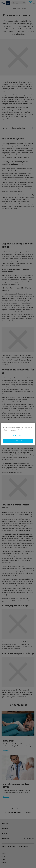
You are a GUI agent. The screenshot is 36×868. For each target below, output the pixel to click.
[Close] (32, 425)
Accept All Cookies (18, 441)
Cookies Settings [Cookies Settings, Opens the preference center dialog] (18, 436)
